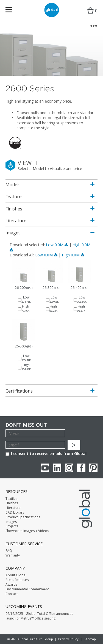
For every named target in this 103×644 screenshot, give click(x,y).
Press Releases (17, 580)
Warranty (13, 555)
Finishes (12, 503)
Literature (13, 508)
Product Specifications (23, 517)
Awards (11, 585)
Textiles (11, 499)
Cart (91, 15)
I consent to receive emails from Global (46, 453)
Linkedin (57, 468)
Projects (12, 526)
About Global (16, 575)
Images (11, 522)
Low (58, 245)
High (73, 255)
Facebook (81, 468)
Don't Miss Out (26, 425)
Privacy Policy (68, 639)
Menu (12, 11)
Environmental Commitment (27, 589)
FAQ (9, 551)
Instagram (69, 468)
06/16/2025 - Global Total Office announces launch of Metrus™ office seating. (39, 616)
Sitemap (90, 639)
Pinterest (93, 468)
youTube (45, 468)
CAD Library (15, 513)
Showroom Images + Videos (27, 531)
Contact (12, 594)
